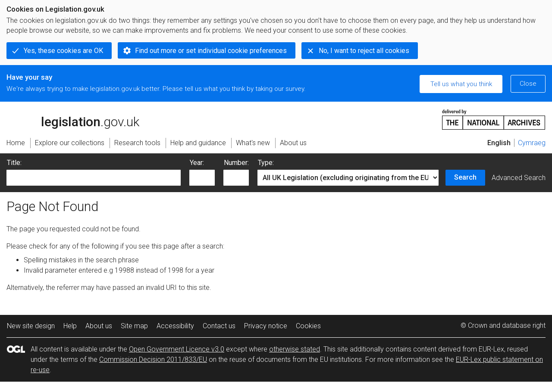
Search (465, 177)
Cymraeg (532, 143)
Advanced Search (519, 178)
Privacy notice (266, 326)
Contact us (219, 326)
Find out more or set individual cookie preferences (211, 51)
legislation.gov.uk (73, 119)
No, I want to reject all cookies (364, 51)
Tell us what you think (461, 84)
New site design (31, 326)
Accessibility (175, 326)
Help (70, 326)
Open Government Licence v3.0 (177, 349)
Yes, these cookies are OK (63, 51)
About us (99, 326)
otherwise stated (295, 349)
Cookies (308, 326)
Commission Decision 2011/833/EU (153, 359)
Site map (134, 326)
